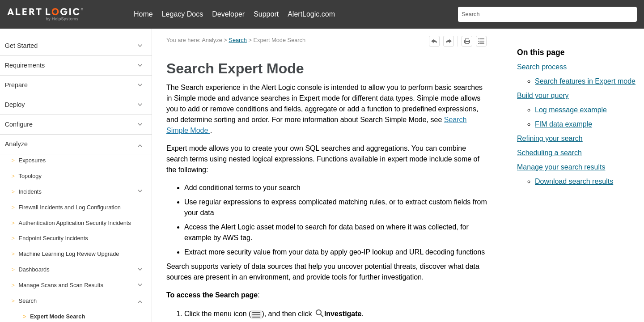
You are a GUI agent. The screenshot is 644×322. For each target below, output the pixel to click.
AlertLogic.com (311, 14)
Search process (542, 67)
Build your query (543, 95)
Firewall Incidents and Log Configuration (70, 207)
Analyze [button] (76, 144)
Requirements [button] (76, 66)
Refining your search (550, 138)
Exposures (32, 160)
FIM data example (563, 124)
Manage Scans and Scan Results (83, 285)
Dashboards (83, 269)
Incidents (83, 192)
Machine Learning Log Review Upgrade (69, 254)
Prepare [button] (76, 85)
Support (266, 14)
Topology (30, 176)
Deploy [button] (76, 105)
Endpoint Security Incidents (53, 238)
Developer (228, 14)
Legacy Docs (183, 14)
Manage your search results (561, 167)
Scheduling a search (549, 153)
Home (143, 14)
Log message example (571, 110)
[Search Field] (547, 14)
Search (83, 301)
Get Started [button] (76, 46)
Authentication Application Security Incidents (75, 223)
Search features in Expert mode (585, 81)
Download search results (574, 181)
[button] (141, 192)
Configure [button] (76, 125)
